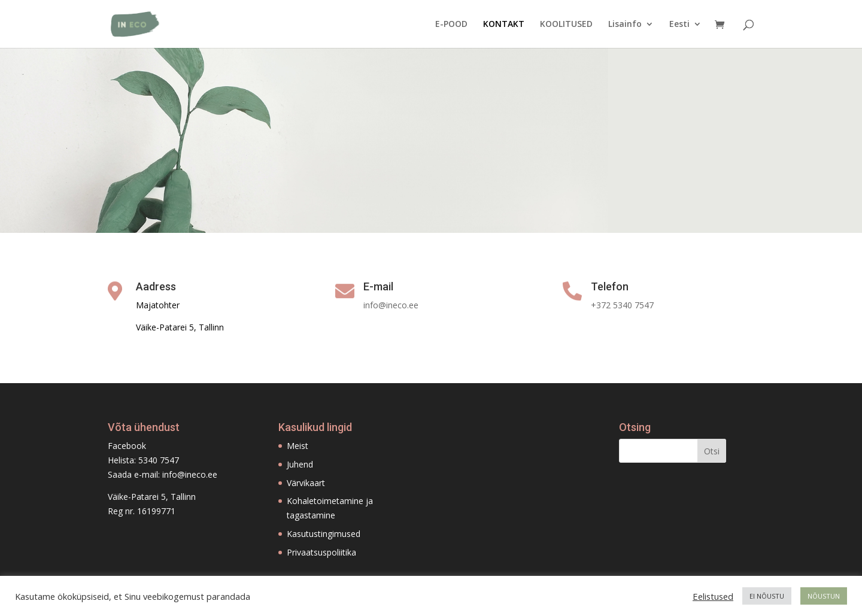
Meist (298, 446)
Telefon (610, 286)
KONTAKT (504, 25)
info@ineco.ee (190, 474)
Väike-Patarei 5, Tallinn (152, 497)
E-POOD (451, 25)
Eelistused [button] (713, 596)
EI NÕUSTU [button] (767, 596)
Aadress (156, 286)
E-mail (378, 286)
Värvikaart (306, 483)
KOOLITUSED (566, 25)
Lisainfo (625, 25)
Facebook (127, 446)
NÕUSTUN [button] (824, 596)
